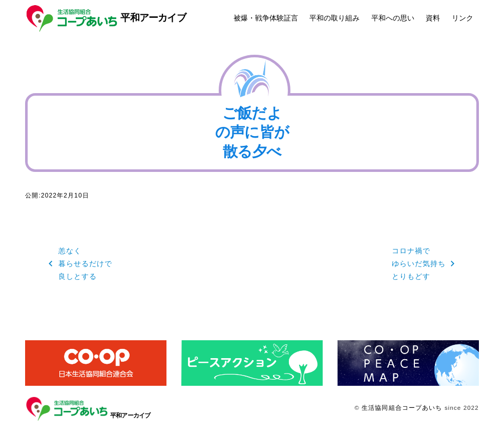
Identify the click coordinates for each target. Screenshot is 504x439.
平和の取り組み (334, 18)
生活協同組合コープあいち (402, 408)
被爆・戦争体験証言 (266, 18)
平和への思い (393, 18)
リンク (463, 18)
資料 (433, 18)
